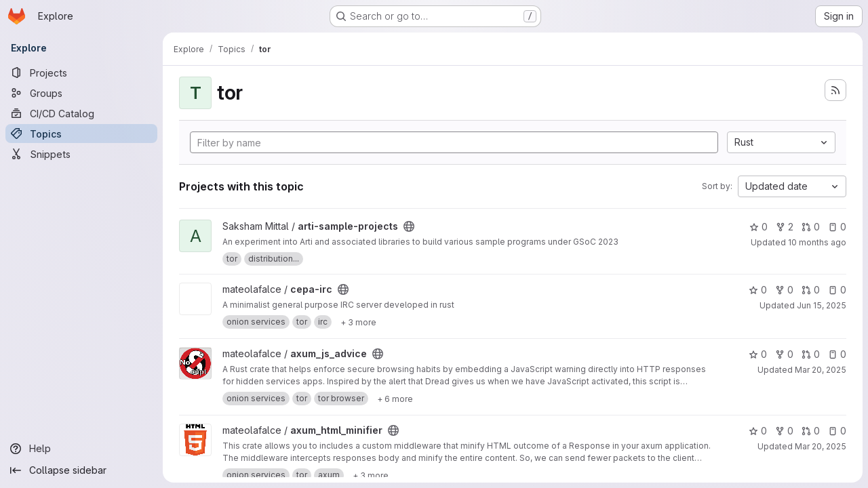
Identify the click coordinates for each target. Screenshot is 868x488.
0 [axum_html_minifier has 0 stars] (758, 431)
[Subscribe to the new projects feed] (835, 90)
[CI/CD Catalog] (81, 113)
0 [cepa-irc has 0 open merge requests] (811, 290)
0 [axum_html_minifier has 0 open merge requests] (811, 431)
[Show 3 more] (358, 322)
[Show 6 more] (395, 399)
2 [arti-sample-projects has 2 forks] (785, 227)
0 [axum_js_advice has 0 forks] (784, 354)
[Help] (81, 449)
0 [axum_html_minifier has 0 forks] (784, 431)
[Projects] (81, 73)
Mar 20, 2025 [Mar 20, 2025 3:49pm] (821, 446)
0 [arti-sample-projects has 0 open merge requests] (811, 227)
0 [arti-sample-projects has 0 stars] (758, 227)
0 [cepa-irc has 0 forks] (784, 290)
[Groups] (81, 93)
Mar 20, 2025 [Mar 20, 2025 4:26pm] (821, 370)
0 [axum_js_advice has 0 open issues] (837, 354)
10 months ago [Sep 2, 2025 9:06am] (817, 242)
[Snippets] (81, 154)
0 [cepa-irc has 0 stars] (758, 290)
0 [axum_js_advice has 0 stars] (758, 354)
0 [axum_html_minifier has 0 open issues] (837, 431)
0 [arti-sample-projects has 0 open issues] (837, 227)
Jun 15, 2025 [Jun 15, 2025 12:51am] (822, 305)
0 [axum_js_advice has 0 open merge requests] (811, 354)
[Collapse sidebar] (81, 470)
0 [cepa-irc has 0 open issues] (837, 290)
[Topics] (81, 134)
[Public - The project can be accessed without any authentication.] (409, 226)
